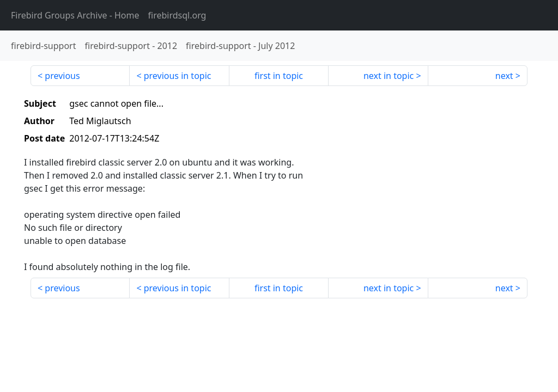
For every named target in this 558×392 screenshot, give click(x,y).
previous (62, 76)
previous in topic (178, 76)
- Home (75, 15)
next (504, 76)
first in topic (279, 76)
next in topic (389, 76)
